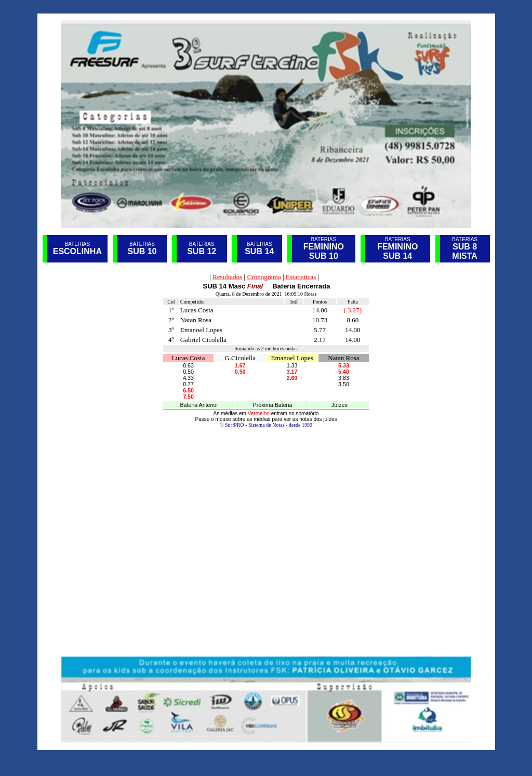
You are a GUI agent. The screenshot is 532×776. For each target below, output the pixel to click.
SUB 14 (259, 251)
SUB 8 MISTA (465, 251)
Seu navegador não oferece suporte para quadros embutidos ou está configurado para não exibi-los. (266, 463)
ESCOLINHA (77, 251)
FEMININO (397, 247)
